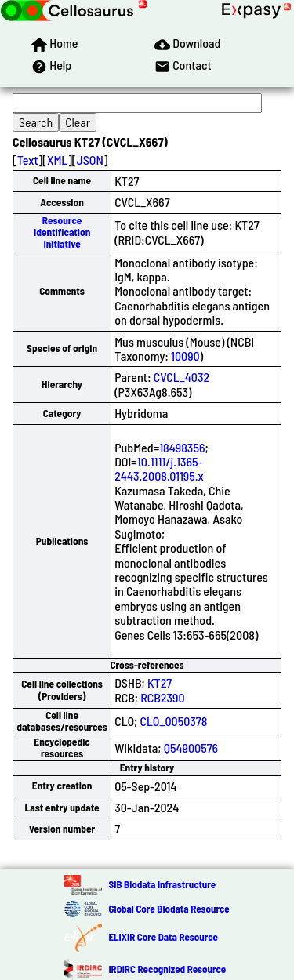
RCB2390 (162, 697)
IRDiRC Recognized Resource (167, 969)
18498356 (182, 447)
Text (28, 160)
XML (57, 160)
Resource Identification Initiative (62, 232)
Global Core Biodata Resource (169, 909)
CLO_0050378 (173, 721)
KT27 (160, 682)
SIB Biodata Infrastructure (162, 884)
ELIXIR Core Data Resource (163, 937)
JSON (90, 160)
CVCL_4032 (181, 377)
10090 (185, 356)
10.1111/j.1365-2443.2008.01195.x (159, 468)
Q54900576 (191, 748)
